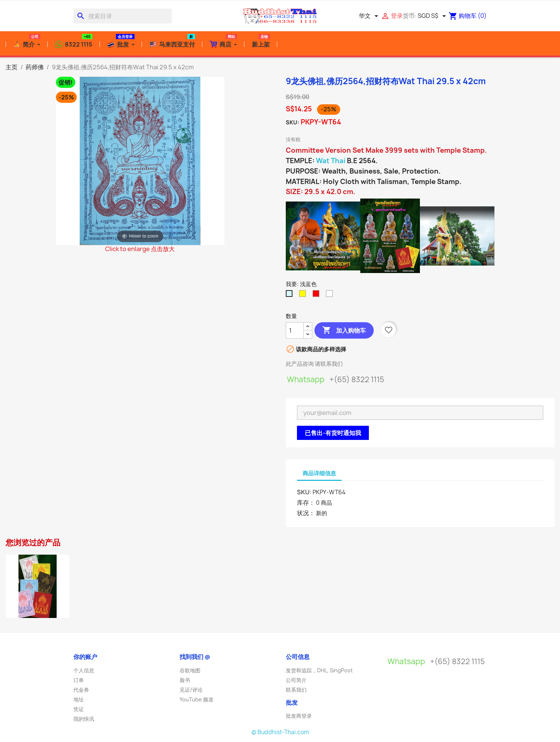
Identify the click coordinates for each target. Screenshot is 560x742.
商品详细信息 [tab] (319, 473)
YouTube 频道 (197, 699)
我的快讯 (84, 719)
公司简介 (296, 680)
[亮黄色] (304, 295)
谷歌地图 (190, 670)
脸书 (185, 680)
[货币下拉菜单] (433, 16)
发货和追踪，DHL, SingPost (319, 670)
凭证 (79, 709)
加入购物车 (344, 330)
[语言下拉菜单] (370, 16)
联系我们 (296, 690)
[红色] (317, 295)
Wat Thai (331, 161)
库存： (306, 502)
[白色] (331, 295)
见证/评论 (191, 690)
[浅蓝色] (291, 295)
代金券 (81, 690)
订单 (79, 680)
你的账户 (85, 657)
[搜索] (123, 16)
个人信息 (84, 670)
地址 (79, 699)
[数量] (295, 330)
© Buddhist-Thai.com (280, 732)
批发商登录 (299, 716)
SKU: (292, 122)
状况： (306, 513)
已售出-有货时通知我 (333, 433)
